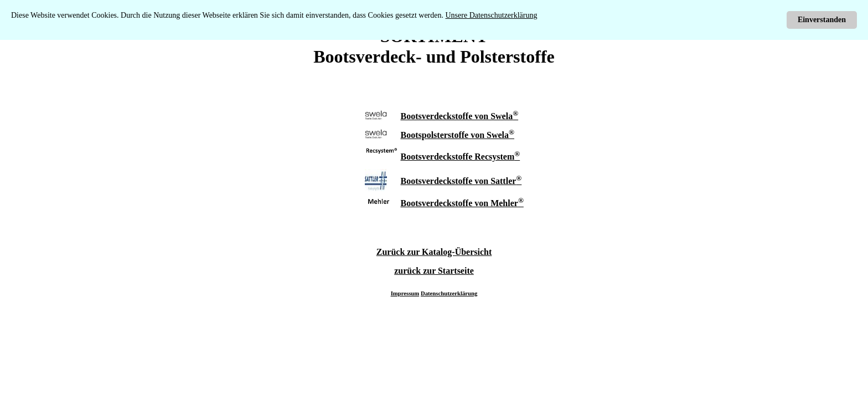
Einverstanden (822, 20)
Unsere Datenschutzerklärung (492, 15)
